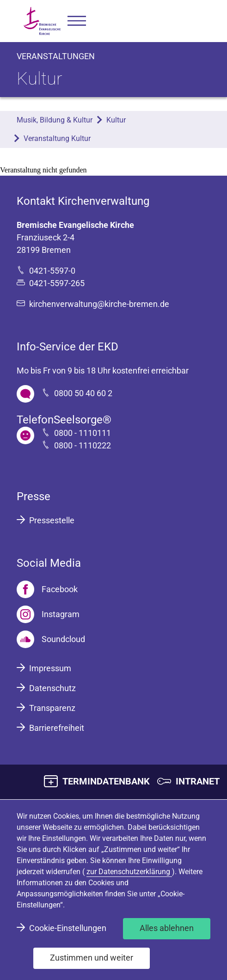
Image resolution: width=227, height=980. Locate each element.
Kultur (116, 120)
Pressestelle (52, 520)
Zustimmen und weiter (92, 958)
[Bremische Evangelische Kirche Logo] (42, 21)
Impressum (50, 668)
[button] (77, 21)
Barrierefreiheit (57, 728)
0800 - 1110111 (83, 433)
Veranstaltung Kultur (57, 138)
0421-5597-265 (57, 283)
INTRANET (198, 781)
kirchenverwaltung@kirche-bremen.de (99, 304)
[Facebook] (47, 589)
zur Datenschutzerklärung (129, 872)
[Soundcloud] (51, 639)
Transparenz (52, 708)
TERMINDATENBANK (106, 781)
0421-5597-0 (52, 271)
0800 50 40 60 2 (83, 393)
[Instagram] (48, 614)
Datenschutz (52, 688)
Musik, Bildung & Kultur (55, 120)
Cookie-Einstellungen (68, 928)
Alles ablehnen (167, 928)
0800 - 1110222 (83, 445)
